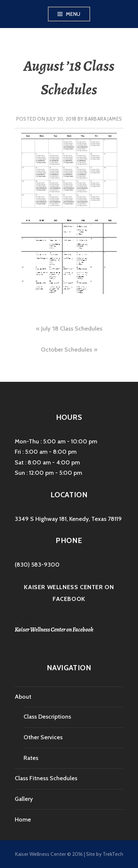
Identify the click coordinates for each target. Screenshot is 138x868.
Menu (73, 14)
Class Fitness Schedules (46, 778)
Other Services (43, 737)
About (23, 697)
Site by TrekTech (105, 854)
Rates (31, 758)
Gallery (24, 799)
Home (23, 819)
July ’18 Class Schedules (72, 328)
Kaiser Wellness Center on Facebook (54, 630)
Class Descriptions (47, 717)
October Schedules (66, 350)
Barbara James (103, 119)
